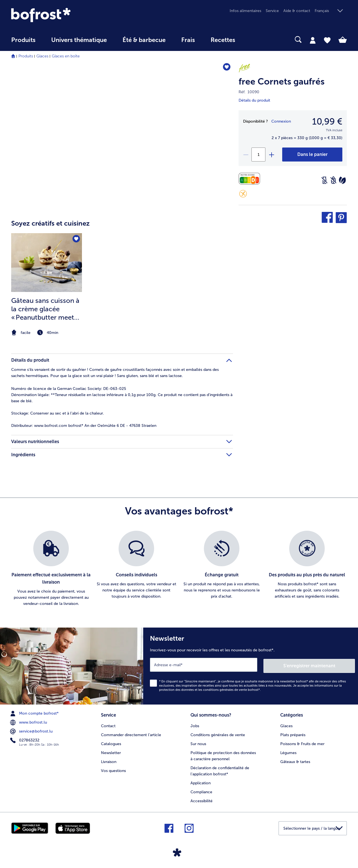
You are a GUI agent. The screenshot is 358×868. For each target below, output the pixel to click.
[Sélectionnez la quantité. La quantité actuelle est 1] (258, 155)
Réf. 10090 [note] (249, 92)
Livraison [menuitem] (109, 760)
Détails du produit (254, 100)
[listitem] (47, 285)
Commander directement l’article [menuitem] (131, 733)
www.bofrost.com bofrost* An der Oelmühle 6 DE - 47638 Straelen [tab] (84, 426)
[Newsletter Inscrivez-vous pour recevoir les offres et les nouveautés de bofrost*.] (251, 665)
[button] (331, 11)
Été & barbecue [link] (144, 40)
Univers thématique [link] (79, 40)
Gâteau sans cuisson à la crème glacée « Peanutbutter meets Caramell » (45, 309)
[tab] (313, 40)
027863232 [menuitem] (25, 739)
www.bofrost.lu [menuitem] (29, 721)
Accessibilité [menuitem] (202, 799)
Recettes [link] (223, 40)
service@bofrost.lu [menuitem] (32, 730)
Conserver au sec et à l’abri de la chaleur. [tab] (58, 413)
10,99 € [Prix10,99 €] (327, 121)
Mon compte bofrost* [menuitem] (35, 712)
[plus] (271, 155)
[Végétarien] (342, 180)
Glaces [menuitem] (286, 724)
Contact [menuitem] (108, 724)
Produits (26, 56)
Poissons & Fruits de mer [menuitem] (302, 742)
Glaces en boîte (66, 56)
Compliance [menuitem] (201, 790)
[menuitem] (23, 43)
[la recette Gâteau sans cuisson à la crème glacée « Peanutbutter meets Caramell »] (47, 263)
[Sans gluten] (243, 194)
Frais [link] (188, 40)
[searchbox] (255, 40)
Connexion (281, 121)
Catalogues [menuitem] (111, 742)
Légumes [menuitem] (288, 751)
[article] (122, 274)
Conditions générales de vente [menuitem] (218, 733)
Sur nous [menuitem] (198, 742)
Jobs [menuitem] (195, 724)
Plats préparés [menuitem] (293, 733)
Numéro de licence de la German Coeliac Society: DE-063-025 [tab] (69, 389)
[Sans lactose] (324, 180)
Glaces (42, 56)
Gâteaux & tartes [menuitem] (295, 760)
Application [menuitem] (201, 781)
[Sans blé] (333, 180)
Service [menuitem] (272, 11)
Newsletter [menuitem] (111, 751)
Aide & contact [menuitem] (297, 11)
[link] (62, 15)
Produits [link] (23, 40)
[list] (179, 569)
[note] (47, 333)
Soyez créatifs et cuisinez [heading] (50, 223)
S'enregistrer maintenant (322, 665)
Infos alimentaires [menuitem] (245, 11)
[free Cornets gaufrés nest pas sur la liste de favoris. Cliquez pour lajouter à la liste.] (226, 68)
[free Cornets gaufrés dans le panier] (312, 155)
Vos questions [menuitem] (113, 769)
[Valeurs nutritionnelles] (251, 179)
